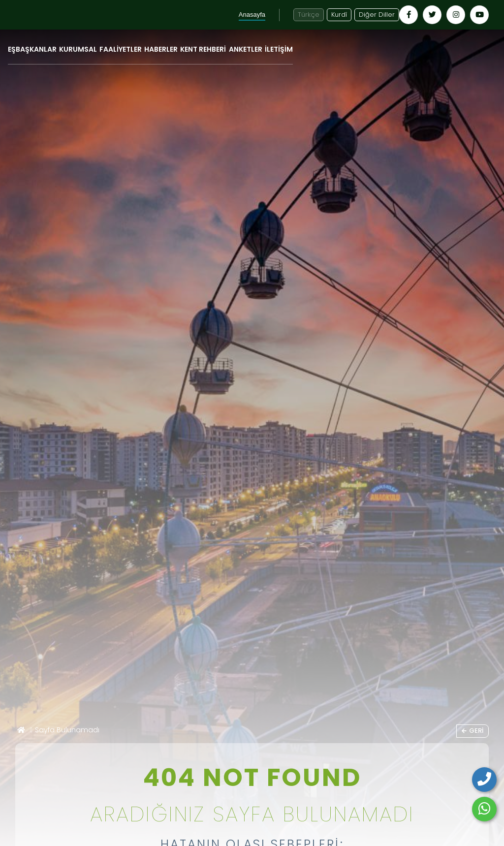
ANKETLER (246, 49)
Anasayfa (252, 15)
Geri (472, 731)
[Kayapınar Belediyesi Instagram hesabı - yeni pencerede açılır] (456, 15)
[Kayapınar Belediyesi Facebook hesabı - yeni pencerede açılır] (409, 15)
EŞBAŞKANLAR (32, 49)
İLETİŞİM (279, 49)
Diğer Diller (377, 15)
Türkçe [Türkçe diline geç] (309, 15)
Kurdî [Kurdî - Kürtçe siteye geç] (339, 15)
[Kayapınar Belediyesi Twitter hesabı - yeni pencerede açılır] (432, 15)
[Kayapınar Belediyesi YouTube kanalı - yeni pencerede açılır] (479, 15)
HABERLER (161, 49)
